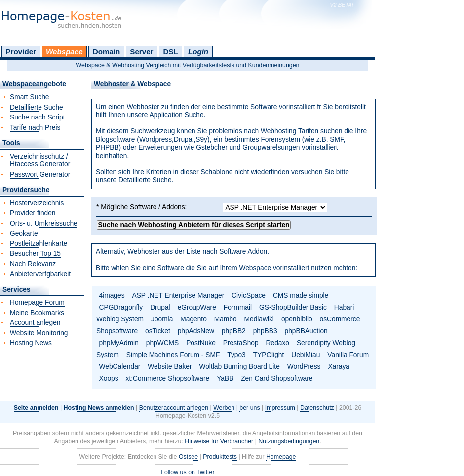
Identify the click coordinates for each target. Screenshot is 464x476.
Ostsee (188, 457)
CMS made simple (301, 296)
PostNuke (201, 343)
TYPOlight (269, 355)
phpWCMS (162, 343)
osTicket (158, 331)
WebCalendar (120, 367)
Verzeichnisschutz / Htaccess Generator (40, 160)
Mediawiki (259, 319)
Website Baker (170, 367)
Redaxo (278, 343)
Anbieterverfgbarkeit (40, 274)
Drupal (160, 307)
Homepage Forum (37, 302)
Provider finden (33, 213)
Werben (224, 408)
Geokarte (24, 233)
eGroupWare (197, 307)
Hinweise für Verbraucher (219, 441)
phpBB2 (234, 331)
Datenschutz (317, 408)
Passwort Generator (40, 175)
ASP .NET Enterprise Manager (178, 296)
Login (198, 52)
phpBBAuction (306, 331)
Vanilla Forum (348, 355)
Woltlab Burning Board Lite (239, 367)
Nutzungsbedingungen (289, 441)
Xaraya (339, 367)
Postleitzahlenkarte (39, 244)
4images (112, 296)
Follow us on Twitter (187, 472)
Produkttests (220, 457)
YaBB (225, 378)
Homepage (281, 457)
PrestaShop (241, 343)
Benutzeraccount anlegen (174, 408)
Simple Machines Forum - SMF (173, 355)
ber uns (250, 408)
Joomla (162, 319)
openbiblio (297, 319)
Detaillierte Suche (145, 180)
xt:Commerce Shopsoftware (168, 378)
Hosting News (31, 343)
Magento (193, 319)
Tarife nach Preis (35, 128)
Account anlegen (35, 323)
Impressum (280, 408)
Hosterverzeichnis (37, 203)
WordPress (304, 367)
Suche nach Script (38, 117)
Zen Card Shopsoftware (277, 378)
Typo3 (236, 355)
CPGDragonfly (121, 307)
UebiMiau (306, 355)
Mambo (226, 319)
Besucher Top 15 (35, 254)
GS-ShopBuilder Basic (293, 307)
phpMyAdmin (119, 343)
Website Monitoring (39, 333)
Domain (106, 52)
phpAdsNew (196, 331)
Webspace (64, 52)
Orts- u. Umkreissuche (44, 223)
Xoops (109, 378)
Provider (21, 52)
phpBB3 (265, 331)
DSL (171, 52)
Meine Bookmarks (37, 313)
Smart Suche (29, 97)
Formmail (238, 307)
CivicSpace (249, 296)
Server (141, 52)
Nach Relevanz (33, 264)
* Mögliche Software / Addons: (141, 207)
